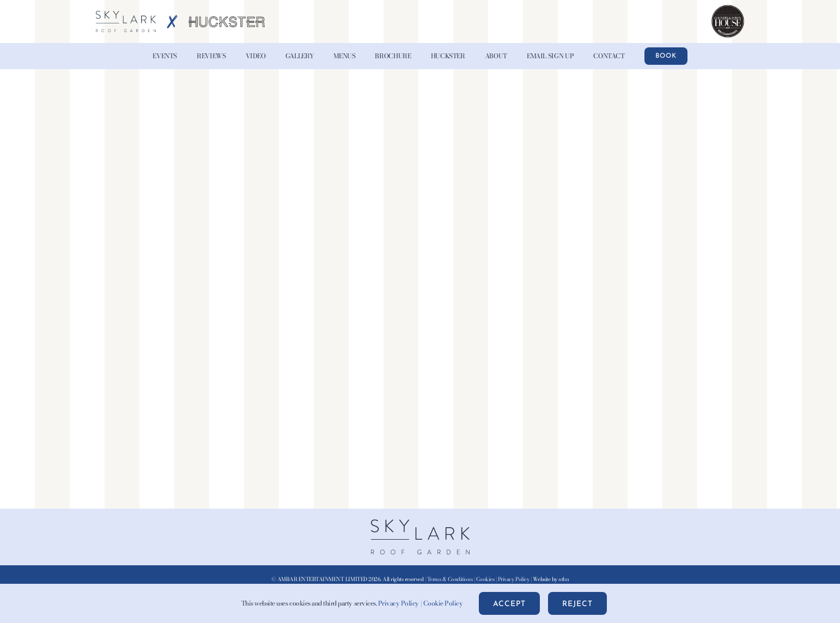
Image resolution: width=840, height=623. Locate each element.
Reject (577, 604)
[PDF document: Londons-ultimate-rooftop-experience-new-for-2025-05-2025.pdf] (420, 287)
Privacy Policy (513, 579)
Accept (509, 604)
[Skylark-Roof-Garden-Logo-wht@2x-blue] (126, 15)
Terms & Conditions (450, 579)
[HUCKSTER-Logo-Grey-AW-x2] (227, 21)
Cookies (485, 579)
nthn (564, 579)
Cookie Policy (443, 603)
